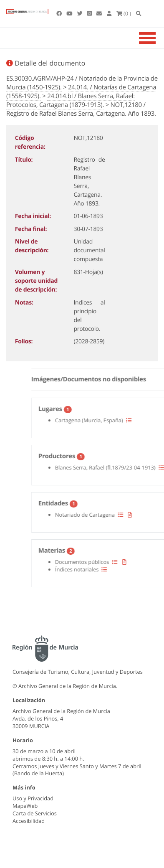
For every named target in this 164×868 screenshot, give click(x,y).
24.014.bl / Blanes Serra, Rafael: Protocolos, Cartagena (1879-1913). (71, 100)
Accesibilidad (29, 821)
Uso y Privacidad (33, 798)
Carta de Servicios (35, 813)
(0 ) (124, 13)
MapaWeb (25, 806)
